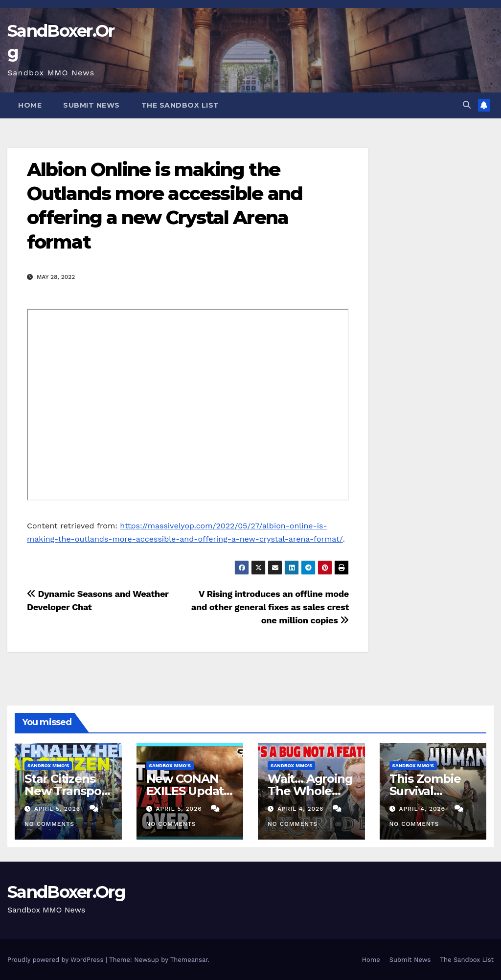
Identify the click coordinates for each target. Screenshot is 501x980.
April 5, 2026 (58, 809)
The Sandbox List (180, 105)
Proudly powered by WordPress (57, 960)
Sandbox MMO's (48, 765)
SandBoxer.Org (66, 892)
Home (30, 105)
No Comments (49, 824)
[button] (467, 105)
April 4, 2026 (302, 809)
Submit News (91, 105)
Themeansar (189, 960)
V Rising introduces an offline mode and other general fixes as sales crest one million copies (270, 607)
